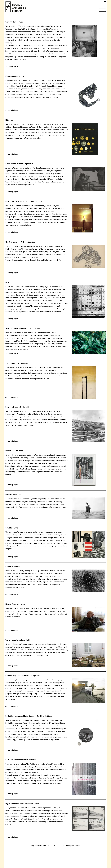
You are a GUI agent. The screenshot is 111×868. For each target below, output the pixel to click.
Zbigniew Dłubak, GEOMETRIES (18, 363)
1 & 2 (7, 282)
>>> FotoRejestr (55, 775)
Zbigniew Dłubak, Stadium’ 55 (17, 407)
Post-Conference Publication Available (21, 760)
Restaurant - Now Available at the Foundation (24, 201)
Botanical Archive (12, 566)
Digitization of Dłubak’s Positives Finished (22, 804)
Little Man (9, 120)
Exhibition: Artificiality (14, 451)
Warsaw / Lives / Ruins (14, 22)
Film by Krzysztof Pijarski (15, 604)
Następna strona (73, 845)
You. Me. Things (12, 528)
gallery (42, 257)
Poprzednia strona (39, 845)
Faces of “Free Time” (14, 495)
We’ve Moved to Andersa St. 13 (18, 640)
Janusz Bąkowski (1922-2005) (37, 292)
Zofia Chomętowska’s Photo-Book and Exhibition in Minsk (29, 716)
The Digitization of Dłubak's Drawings (20, 242)
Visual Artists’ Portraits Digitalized (19, 164)
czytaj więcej (12, 66)
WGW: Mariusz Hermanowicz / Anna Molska (23, 328)
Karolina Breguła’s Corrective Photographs (23, 676)
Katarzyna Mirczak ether (15, 76)
